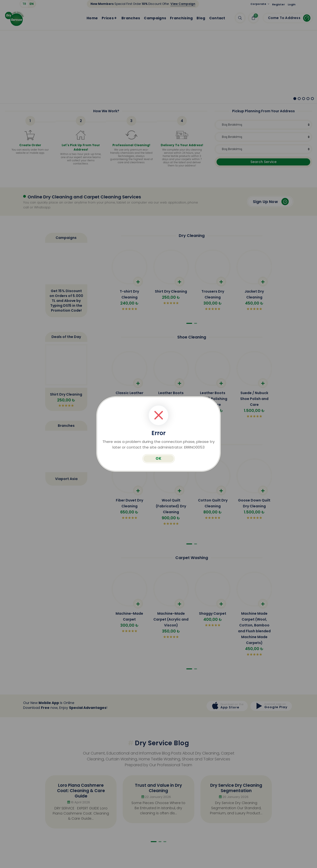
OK (159, 458)
